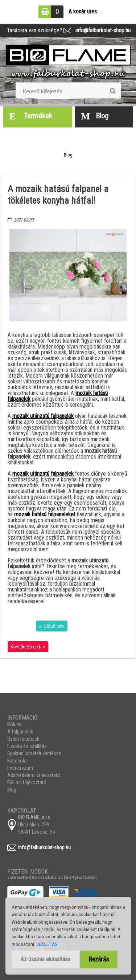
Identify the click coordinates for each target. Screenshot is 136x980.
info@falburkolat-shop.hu (101, 30)
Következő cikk (26, 647)
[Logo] (68, 62)
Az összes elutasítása (45, 959)
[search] (113, 91)
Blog (68, 155)
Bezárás (99, 959)
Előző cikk (54, 626)
